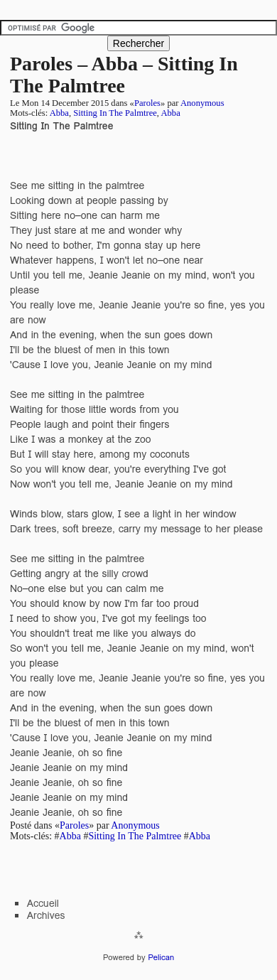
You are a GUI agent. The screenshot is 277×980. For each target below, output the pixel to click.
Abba (59, 113)
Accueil (43, 903)
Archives (46, 915)
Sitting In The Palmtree (115, 113)
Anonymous (202, 103)
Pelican (161, 957)
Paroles (147, 103)
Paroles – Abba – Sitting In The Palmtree (124, 75)
